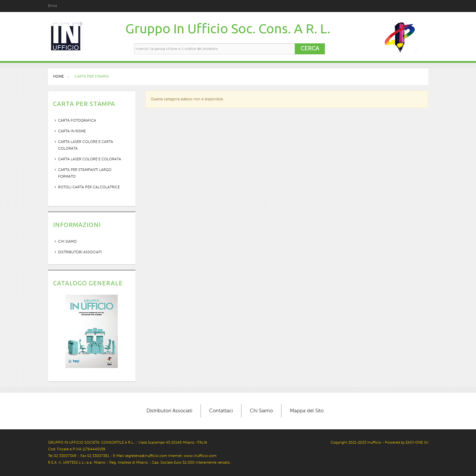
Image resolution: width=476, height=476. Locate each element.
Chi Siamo (261, 411)
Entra (53, 6)
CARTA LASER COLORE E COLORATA (90, 159)
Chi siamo (67, 241)
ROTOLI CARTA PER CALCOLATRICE (89, 187)
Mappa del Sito (307, 411)
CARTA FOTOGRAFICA (77, 120)
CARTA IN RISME (72, 131)
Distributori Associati (80, 252)
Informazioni (77, 225)
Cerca (310, 48)
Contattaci (221, 411)
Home (58, 76)
